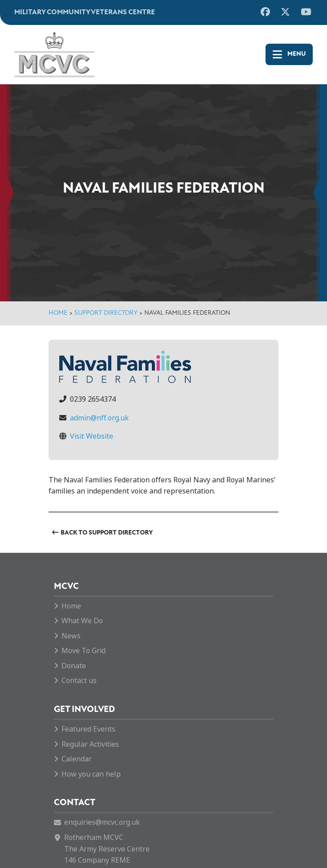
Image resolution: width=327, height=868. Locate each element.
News (71, 636)
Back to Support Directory (107, 533)
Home (58, 313)
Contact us (79, 681)
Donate (74, 666)
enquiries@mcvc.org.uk (102, 822)
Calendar (77, 759)
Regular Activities (90, 744)
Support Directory (106, 313)
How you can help (91, 774)
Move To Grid (84, 651)
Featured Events (88, 729)
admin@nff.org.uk (99, 418)
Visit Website (92, 436)
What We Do (82, 621)
